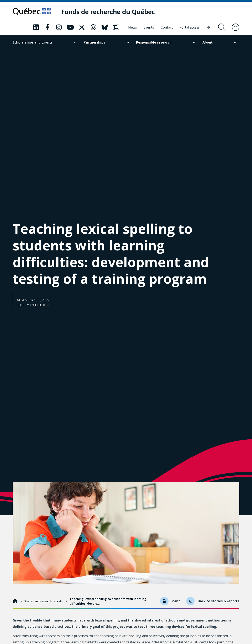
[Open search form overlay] (222, 27)
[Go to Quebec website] (32, 12)
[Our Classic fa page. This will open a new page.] (36, 27)
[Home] (16, 601)
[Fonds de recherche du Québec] (108, 12)
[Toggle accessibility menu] (236, 27)
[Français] (208, 27)
